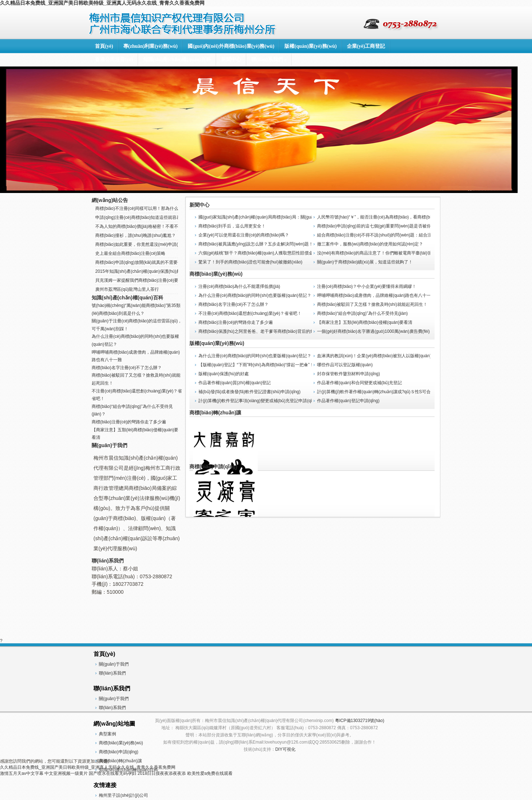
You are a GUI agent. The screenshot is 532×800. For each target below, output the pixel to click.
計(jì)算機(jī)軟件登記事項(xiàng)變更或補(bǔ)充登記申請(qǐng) (258, 401)
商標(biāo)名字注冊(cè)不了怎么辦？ (233, 304)
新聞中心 (231, 59)
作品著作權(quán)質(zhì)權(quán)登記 (235, 383)
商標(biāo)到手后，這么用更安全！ (232, 226)
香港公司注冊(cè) (114, 59)
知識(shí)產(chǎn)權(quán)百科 (177, 59)
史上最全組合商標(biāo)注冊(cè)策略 (130, 253)
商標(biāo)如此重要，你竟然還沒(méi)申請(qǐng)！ (141, 244)
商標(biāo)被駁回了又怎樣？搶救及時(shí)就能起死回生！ (372, 304)
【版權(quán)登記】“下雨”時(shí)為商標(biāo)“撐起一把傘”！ (256, 365)
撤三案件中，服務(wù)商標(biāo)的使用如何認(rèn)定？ (370, 244)
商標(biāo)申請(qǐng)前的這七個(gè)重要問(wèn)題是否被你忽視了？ (383, 226)
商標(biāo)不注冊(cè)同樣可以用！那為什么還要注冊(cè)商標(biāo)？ (159, 208)
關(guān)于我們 (109, 445)
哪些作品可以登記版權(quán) (345, 365)
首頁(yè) (104, 46)
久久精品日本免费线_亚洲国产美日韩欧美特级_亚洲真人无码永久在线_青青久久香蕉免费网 (102, 3)
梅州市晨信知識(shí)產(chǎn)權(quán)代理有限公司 (183, 23)
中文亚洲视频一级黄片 (66, 773)
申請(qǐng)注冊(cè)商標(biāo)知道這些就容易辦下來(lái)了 (150, 217)
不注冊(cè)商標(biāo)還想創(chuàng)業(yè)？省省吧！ (250, 313)
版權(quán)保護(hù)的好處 (224, 374)
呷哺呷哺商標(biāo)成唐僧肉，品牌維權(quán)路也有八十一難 (376, 295)
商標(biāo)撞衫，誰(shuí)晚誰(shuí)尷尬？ (136, 235)
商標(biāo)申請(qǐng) (213, 466)
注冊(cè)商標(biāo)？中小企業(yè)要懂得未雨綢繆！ (367, 286)
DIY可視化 (285, 749)
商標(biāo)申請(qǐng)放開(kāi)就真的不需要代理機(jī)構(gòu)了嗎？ (159, 262)
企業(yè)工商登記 (366, 46)
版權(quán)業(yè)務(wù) (310, 46)
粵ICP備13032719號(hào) (360, 721)
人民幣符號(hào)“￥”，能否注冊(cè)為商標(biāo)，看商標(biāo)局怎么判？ (388, 217)
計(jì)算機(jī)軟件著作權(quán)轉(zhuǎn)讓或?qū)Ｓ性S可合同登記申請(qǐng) (390, 392)
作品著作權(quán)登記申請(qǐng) (348, 401)
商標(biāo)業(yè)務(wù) (216, 274)
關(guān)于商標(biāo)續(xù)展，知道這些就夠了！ (365, 262)
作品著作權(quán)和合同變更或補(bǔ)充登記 (359, 383)
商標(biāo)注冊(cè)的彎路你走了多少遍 (236, 322)
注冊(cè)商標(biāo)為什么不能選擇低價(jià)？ (239, 286)
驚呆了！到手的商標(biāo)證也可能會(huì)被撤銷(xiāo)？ (250, 262)
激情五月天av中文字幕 (22, 773)
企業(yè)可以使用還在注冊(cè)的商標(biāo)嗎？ (244, 235)
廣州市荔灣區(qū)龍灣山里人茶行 (127, 289)
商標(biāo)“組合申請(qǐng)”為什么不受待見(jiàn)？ (362, 313)
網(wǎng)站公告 (110, 200)
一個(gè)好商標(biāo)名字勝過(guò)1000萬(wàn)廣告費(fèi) (373, 331)
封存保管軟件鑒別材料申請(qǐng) (348, 374)
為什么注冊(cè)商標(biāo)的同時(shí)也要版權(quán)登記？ (255, 356)
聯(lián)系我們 (269, 59)
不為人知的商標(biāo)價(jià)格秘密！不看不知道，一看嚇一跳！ (156, 226)
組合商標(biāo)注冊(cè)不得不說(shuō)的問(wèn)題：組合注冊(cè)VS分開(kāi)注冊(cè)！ (400, 235)
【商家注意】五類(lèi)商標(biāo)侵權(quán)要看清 (365, 322)
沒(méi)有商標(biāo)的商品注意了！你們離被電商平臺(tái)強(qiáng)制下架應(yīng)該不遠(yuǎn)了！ (412, 253)
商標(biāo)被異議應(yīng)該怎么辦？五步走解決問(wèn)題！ (256, 244)
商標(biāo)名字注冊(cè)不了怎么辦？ (127, 368)
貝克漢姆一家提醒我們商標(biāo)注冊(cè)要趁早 (141, 280)
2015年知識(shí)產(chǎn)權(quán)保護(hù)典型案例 (144, 271)
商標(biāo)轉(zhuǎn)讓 (215, 413)
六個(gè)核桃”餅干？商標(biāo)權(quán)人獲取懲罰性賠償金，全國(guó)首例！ (274, 253)
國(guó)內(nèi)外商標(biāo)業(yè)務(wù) (231, 46)
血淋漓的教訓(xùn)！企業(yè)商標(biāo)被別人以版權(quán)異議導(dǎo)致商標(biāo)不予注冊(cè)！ (410, 356)
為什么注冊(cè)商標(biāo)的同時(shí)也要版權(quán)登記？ (255, 295)
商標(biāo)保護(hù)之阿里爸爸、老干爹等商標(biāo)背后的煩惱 (259, 331)
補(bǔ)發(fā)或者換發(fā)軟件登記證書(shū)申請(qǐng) (249, 392)
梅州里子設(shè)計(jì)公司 (123, 795)
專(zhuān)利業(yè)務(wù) (151, 46)
